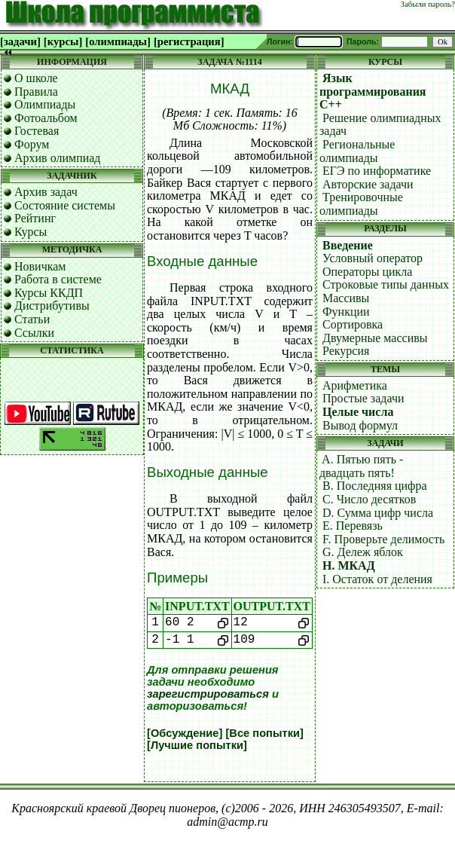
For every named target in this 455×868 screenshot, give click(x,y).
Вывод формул (360, 425)
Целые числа (358, 412)
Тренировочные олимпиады (361, 204)
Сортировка (353, 324)
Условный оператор (373, 258)
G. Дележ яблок (363, 552)
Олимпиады (45, 104)
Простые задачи (363, 398)
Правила (36, 92)
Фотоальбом (46, 118)
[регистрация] (189, 41)
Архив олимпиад (58, 158)
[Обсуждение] (185, 733)
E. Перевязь (353, 526)
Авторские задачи (368, 184)
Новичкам (40, 266)
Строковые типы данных (386, 284)
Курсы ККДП (49, 293)
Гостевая (37, 131)
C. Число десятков (369, 499)
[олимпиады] (118, 41)
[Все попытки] (264, 733)
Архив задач (46, 192)
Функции (346, 312)
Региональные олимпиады (357, 151)
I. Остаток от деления (377, 579)
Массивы (346, 298)
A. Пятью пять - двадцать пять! (361, 466)
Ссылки (34, 333)
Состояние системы (65, 205)
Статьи (32, 319)
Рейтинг (35, 218)
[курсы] (63, 41)
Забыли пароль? (428, 4)
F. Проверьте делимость (383, 539)
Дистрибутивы (52, 306)
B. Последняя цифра (375, 486)
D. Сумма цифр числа (378, 513)
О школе (36, 78)
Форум (32, 144)
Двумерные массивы (375, 338)
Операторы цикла (367, 272)
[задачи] (20, 41)
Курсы (31, 232)
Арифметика (355, 385)
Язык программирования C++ (373, 91)
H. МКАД (349, 565)
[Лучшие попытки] (197, 745)
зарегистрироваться (208, 694)
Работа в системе (58, 279)
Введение (348, 245)
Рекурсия (346, 351)
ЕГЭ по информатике (377, 171)
